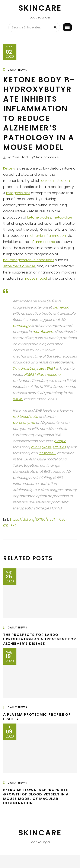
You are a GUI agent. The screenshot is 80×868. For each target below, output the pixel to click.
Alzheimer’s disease (19, 266)
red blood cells (25, 417)
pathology (22, 326)
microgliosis (41, 447)
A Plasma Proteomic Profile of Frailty (37, 717)
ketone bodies (39, 217)
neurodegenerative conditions (29, 260)
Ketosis (9, 168)
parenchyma (24, 423)
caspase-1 (47, 453)
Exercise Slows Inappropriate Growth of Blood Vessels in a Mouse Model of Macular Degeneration (36, 796)
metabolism (43, 332)
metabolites (63, 217)
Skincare (40, 8)
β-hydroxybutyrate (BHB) (34, 368)
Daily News (17, 70)
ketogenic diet (18, 193)
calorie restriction (55, 181)
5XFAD (18, 399)
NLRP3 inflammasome (42, 375)
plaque (60, 441)
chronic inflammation (48, 236)
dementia (61, 307)
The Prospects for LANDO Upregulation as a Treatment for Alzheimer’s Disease (40, 639)
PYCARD (59, 447)
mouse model (35, 278)
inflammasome (42, 242)
